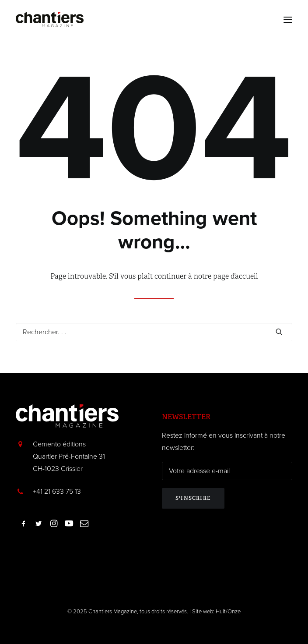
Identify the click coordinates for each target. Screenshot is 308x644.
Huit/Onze (228, 612)
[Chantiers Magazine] (50, 19)
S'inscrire (193, 498)
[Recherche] (154, 332)
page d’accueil (236, 276)
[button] (288, 19)
